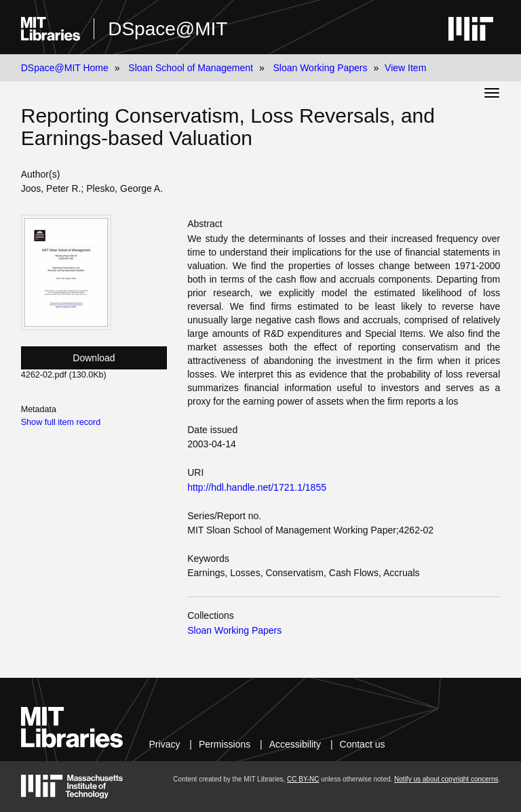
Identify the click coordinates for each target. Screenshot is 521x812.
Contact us (363, 744)
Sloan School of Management (191, 68)
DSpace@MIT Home (65, 68)
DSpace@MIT (168, 29)
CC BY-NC (303, 779)
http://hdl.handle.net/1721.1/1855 (257, 487)
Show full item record (61, 422)
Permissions (225, 744)
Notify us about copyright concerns (446, 779)
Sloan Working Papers (320, 68)
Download (94, 358)
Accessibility (295, 744)
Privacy (165, 744)
